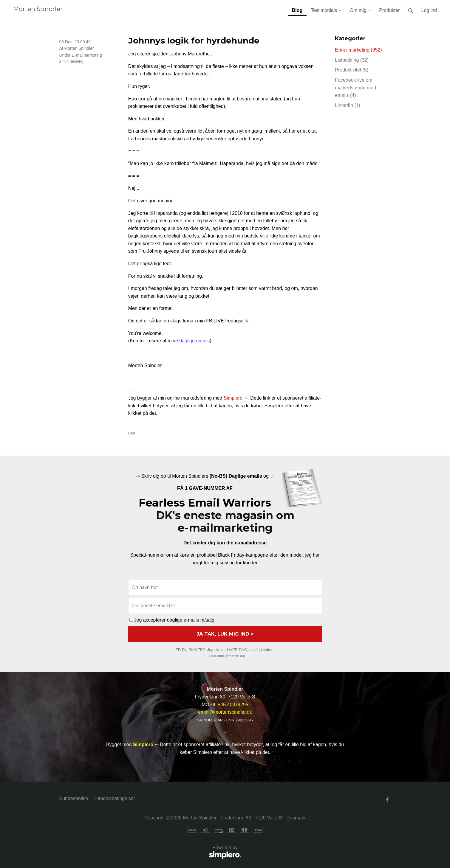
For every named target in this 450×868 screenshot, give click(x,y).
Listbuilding (352, 60)
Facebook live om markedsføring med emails (355, 88)
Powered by (150, 853)
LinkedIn (348, 105)
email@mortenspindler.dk (225, 712)
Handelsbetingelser (115, 798)
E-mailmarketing (87, 55)
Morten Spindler (38, 9)
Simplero (233, 398)
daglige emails (194, 341)
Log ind (429, 10)
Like (132, 433)
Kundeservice (74, 798)
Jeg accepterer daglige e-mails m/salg (172, 620)
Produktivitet (352, 70)
